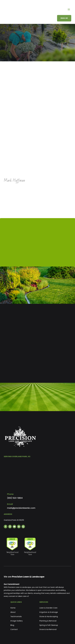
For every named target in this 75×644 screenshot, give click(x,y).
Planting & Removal (48, 621)
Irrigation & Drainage (49, 612)
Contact (14, 629)
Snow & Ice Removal (48, 629)
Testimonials (16, 616)
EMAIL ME (64, 18)
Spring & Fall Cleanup (49, 625)
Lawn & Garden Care (48, 608)
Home (13, 608)
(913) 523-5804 (15, 498)
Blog (12, 625)
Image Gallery (17, 621)
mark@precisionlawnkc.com (21, 508)
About (13, 612)
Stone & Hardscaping (49, 616)
